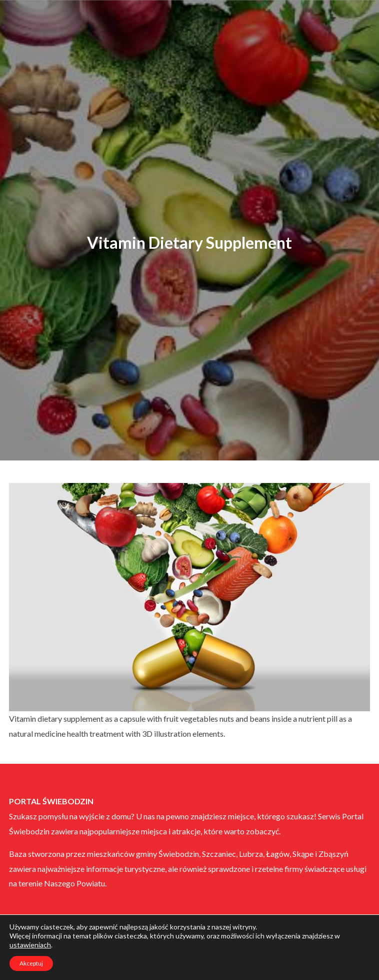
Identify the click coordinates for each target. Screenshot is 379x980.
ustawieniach (30, 945)
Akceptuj (31, 963)
